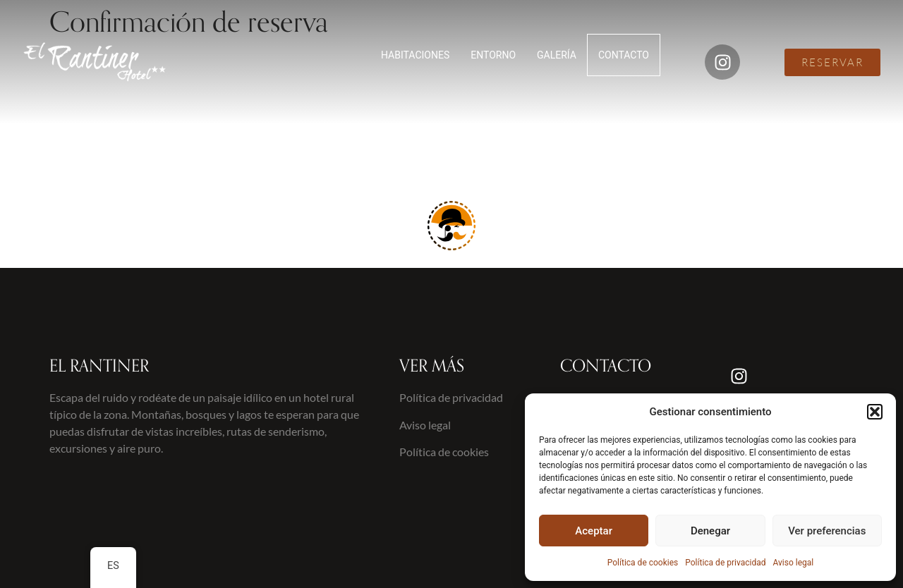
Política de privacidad (725, 563)
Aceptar (594, 531)
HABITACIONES (415, 55)
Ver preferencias (827, 531)
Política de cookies (643, 563)
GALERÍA (557, 55)
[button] (875, 412)
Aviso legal (793, 563)
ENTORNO (493, 55)
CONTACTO (624, 55)
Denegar (710, 531)
